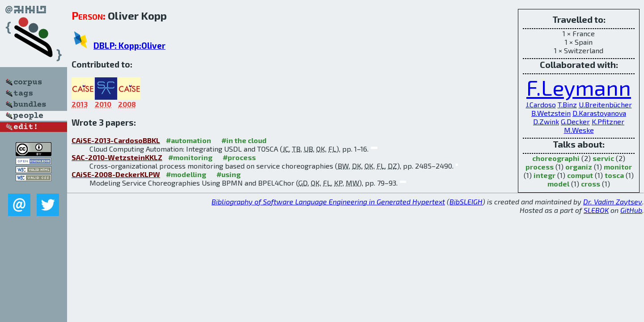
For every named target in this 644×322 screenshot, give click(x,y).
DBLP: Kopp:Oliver (129, 45)
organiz (579, 167)
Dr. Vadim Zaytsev (613, 201)
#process (239, 157)
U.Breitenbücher (605, 104)
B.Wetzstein (551, 113)
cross (591, 184)
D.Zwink (546, 121)
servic (603, 158)
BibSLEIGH (466, 201)
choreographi (556, 158)
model (558, 184)
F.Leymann (579, 87)
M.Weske (579, 130)
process (540, 167)
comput (580, 175)
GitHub (631, 210)
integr (544, 175)
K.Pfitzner (608, 121)
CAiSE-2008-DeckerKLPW (116, 174)
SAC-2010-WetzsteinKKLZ (117, 157)
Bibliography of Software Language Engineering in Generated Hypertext (328, 201)
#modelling (186, 174)
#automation (189, 140)
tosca (614, 175)
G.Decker (575, 121)
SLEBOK (596, 210)
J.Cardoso (541, 104)
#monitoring (190, 157)
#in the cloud (244, 140)
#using (229, 174)
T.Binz (567, 104)
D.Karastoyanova (599, 113)
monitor (618, 167)
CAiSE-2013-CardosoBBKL (116, 140)
